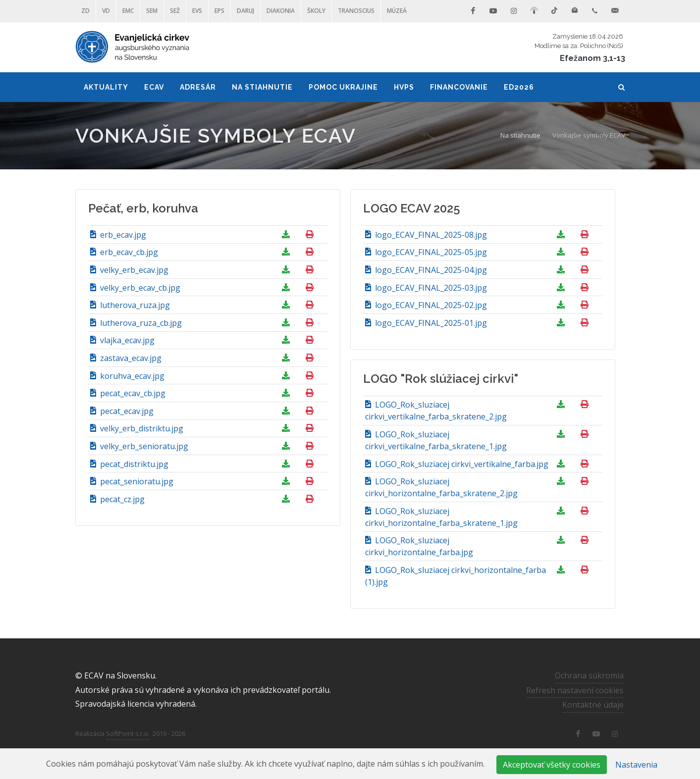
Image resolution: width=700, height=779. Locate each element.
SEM (152, 11)
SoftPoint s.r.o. (128, 733)
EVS (197, 11)
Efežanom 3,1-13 (592, 58)
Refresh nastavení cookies (575, 690)
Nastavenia (636, 765)
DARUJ (245, 11)
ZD (85, 11)
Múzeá (397, 11)
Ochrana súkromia (589, 675)
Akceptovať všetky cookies (552, 765)
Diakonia (281, 11)
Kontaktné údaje (593, 705)
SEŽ (175, 11)
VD (106, 11)
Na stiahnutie (520, 135)
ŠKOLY (316, 11)
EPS (219, 11)
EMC (128, 11)
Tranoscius (356, 11)
